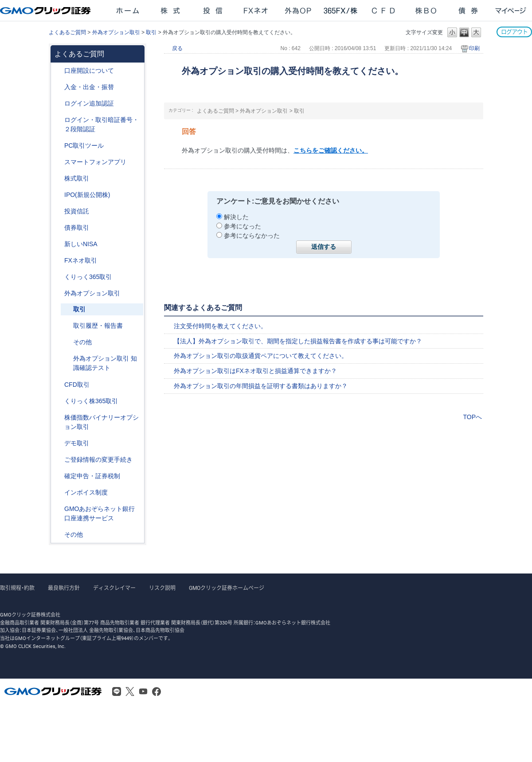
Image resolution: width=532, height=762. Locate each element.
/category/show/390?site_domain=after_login (58, 493)
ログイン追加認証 (89, 103)
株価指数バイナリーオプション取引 (102, 422)
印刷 (474, 48)
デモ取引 (77, 443)
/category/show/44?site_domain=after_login (58, 535)
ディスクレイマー (114, 588)
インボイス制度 (86, 492)
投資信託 (77, 211)
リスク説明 (162, 588)
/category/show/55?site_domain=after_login (58, 87)
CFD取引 (77, 385)
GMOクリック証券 (46, 11)
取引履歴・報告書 (98, 326)
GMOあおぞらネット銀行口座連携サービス (100, 513)
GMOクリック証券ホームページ (227, 588)
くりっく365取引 (88, 277)
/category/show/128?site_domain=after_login (58, 509)
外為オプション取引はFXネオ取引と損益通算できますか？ (255, 371)
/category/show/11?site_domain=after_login (58, 385)
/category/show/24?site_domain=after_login (58, 261)
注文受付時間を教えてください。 (220, 326)
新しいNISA (81, 244)
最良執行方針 (64, 588)
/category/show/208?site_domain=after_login (58, 162)
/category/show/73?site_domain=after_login (58, 195)
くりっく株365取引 (91, 401)
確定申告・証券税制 (92, 476)
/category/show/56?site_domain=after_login (58, 460)
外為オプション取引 (116, 32)
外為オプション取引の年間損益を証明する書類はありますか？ (261, 386)
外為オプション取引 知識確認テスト (105, 363)
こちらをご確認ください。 (331, 150)
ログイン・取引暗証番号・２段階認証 (102, 124)
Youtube (143, 691)
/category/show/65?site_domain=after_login (58, 293)
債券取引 (77, 228)
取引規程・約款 (17, 588)
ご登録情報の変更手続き (98, 460)
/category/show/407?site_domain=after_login (58, 401)
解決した (236, 217)
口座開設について (89, 71)
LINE (117, 691)
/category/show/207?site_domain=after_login (58, 146)
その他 (82, 342)
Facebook (156, 691)
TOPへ (472, 417)
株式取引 (77, 178)
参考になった (243, 226)
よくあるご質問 (67, 32)
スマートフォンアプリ (95, 162)
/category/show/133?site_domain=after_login (58, 418)
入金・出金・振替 (89, 87)
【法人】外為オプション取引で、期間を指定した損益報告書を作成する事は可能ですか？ (298, 341)
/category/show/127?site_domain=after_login (58, 476)
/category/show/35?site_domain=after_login (58, 277)
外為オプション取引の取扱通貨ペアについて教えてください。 (261, 356)
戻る (177, 48)
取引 (151, 32)
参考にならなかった (252, 236)
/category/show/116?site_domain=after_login (58, 211)
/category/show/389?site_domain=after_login (58, 228)
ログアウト (514, 32)
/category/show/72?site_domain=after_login (58, 179)
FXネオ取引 (81, 260)
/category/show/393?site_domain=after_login (58, 244)
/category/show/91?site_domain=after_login (58, 71)
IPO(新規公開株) (87, 195)
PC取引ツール (84, 145)
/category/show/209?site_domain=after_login (58, 443)
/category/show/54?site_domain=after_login (58, 120)
